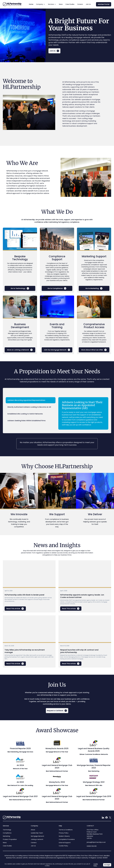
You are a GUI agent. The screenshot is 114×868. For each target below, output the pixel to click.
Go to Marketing (94, 288)
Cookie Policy (63, 846)
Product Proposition (10, 839)
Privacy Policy (64, 833)
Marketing (6, 836)
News (61, 4)
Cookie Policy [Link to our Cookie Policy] (96, 865)
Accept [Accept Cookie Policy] (108, 865)
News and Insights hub (56, 551)
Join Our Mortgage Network (57, 350)
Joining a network (37, 839)
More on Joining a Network (20, 350)
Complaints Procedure (67, 839)
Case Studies (70, 4)
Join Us (88, 4)
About (33, 830)
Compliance (7, 833)
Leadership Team (37, 833)
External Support (65, 843)
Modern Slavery (64, 836)
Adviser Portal (104, 4)
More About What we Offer (94, 350)
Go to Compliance (57, 288)
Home (31, 4)
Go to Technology (20, 288)
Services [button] (52, 6)
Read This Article (15, 609)
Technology (7, 830)
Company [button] (41, 6)
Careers (80, 4)
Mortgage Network (37, 836)
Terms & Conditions (66, 830)
